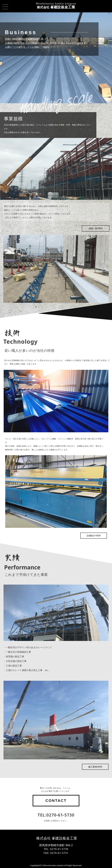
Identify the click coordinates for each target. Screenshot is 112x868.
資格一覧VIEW (96, 239)
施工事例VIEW (95, 778)
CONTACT (56, 812)
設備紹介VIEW (94, 547)
